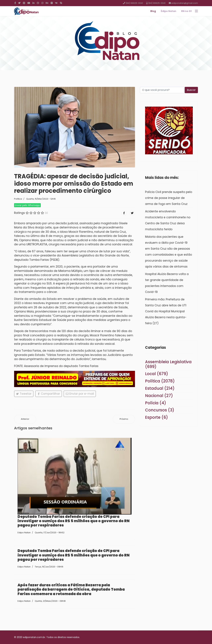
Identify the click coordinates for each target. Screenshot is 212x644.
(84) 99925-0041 (134, 3)
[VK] (56, 3)
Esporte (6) (157, 417)
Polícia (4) (156, 403)
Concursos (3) (160, 410)
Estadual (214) (160, 388)
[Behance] (47, 3)
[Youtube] (29, 3)
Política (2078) (160, 381)
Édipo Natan (169, 11)
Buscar (191, 90)
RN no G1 (186, 11)
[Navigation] (196, 11)
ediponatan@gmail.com (185, 3)
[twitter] (19, 3)
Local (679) (157, 374)
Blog (153, 11)
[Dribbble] (38, 3)
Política (18, 199)
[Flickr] (52, 3)
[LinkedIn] (33, 3)
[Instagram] (42, 3)
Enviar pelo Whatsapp (27, 205)
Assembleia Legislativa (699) (168, 364)
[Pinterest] (24, 3)
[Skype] (61, 3)
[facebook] (15, 3)
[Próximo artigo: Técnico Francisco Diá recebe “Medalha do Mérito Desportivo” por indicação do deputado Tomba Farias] (124, 419)
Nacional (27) (159, 396)
